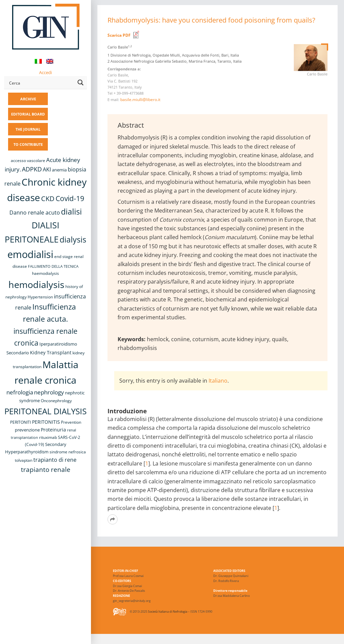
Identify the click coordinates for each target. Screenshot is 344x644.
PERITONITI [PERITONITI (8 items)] (21, 422)
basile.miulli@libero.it (140, 100)
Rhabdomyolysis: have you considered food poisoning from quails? (211, 20)
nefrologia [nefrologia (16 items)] (20, 392)
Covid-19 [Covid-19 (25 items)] (70, 198)
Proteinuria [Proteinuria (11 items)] (53, 430)
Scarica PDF (119, 35)
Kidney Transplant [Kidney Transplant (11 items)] (51, 352)
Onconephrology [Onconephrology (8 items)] (56, 401)
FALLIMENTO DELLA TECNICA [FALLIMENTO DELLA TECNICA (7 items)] (53, 266)
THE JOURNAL (28, 129)
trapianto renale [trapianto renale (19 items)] (46, 469)
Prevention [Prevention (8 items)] (71, 422)
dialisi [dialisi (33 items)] (71, 212)
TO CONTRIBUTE (28, 144)
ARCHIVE (28, 99)
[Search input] (41, 83)
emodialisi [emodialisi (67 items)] (30, 254)
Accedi (45, 72)
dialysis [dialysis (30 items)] (73, 240)
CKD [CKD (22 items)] (48, 199)
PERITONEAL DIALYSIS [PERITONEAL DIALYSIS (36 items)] (45, 411)
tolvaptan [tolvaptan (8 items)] (24, 460)
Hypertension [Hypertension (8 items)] (40, 297)
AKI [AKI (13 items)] (47, 169)
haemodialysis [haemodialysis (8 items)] (45, 273)
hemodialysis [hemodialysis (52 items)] (36, 284)
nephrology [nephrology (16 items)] (49, 392)
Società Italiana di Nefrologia (168, 611)
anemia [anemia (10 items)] (59, 170)
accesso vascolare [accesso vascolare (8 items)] (28, 160)
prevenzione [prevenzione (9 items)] (27, 430)
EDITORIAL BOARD (28, 114)
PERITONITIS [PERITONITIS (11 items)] (46, 422)
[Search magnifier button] (81, 83)
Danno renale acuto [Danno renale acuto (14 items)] (35, 213)
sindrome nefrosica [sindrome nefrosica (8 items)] (68, 452)
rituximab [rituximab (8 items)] (48, 437)
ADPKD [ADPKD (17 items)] (32, 169)
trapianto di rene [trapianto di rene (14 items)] (55, 460)
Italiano (218, 381)
